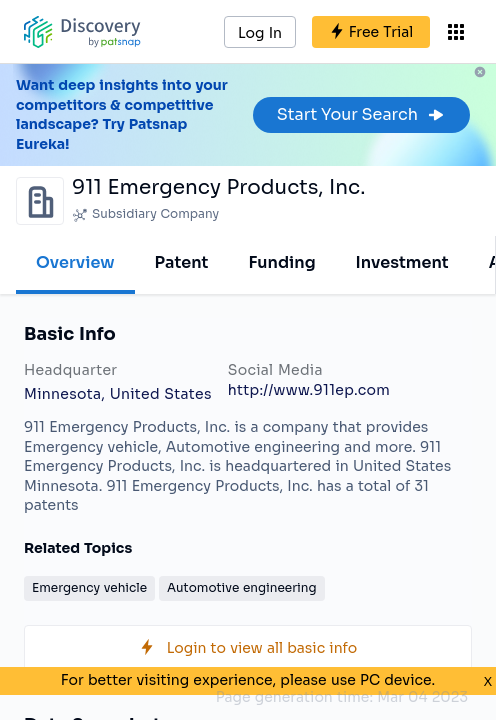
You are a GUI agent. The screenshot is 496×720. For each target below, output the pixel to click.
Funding (281, 262)
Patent (182, 262)
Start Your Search (361, 114)
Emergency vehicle (89, 587)
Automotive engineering (242, 587)
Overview (75, 262)
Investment (402, 262)
